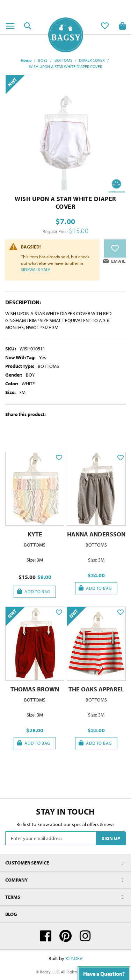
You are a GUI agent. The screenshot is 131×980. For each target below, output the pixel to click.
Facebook (46, 936)
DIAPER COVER (92, 60)
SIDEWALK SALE (36, 269)
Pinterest (65, 936)
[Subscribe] (111, 838)
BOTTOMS (63, 60)
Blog (11, 914)
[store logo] (66, 35)
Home (26, 60)
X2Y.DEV (74, 958)
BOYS (43, 60)
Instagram (85, 936)
